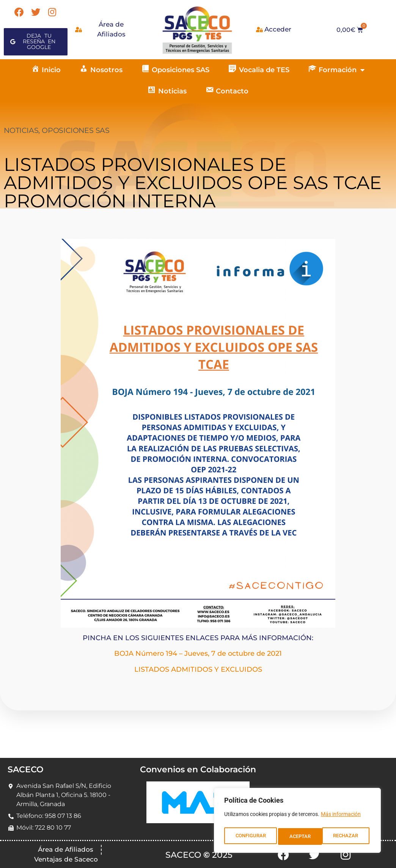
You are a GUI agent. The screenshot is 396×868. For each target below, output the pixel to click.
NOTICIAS (21, 130)
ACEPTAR (350, 836)
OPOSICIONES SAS (76, 130)
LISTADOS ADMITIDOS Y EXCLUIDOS (198, 669)
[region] (297, 822)
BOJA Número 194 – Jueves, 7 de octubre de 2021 (198, 653)
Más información (341, 817)
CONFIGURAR (250, 836)
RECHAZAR (302, 836)
